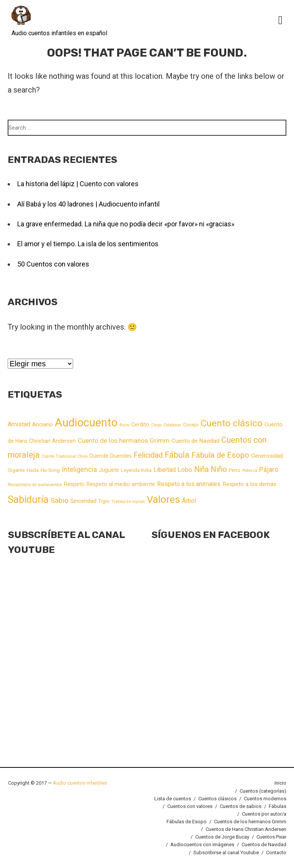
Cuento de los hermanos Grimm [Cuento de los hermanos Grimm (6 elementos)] (124, 441)
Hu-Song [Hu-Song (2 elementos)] (50, 470)
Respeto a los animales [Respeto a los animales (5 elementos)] (189, 484)
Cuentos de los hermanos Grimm (250, 822)
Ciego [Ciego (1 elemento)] (156, 425)
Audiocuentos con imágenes (202, 844)
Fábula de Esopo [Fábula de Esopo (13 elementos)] (220, 455)
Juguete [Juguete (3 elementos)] (109, 470)
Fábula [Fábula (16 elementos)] (177, 455)
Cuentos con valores (190, 806)
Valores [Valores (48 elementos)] (163, 499)
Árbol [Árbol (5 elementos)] (189, 501)
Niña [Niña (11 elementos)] (201, 469)
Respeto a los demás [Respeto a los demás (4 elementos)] (249, 484)
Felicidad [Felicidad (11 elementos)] (148, 455)
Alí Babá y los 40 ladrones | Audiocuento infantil (88, 204)
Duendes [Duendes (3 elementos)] (121, 456)
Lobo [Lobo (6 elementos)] (185, 470)
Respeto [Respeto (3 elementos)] (74, 484)
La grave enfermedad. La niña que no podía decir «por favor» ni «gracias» (126, 224)
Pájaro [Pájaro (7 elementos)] (269, 470)
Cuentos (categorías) (263, 791)
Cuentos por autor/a (264, 814)
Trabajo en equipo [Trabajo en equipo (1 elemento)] (128, 501)
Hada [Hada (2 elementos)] (33, 470)
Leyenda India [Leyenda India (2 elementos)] (136, 470)
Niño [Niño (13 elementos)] (219, 469)
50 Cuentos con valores (53, 264)
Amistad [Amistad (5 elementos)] (19, 424)
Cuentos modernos (265, 799)
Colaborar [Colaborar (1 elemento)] (172, 425)
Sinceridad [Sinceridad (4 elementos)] (83, 501)
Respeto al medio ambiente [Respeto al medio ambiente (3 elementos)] (121, 484)
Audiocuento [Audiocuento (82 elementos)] (86, 423)
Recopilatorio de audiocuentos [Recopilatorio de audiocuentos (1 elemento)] (35, 485)
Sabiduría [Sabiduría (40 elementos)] (28, 499)
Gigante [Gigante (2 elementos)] (16, 470)
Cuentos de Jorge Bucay (222, 837)
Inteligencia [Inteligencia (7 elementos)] (79, 470)
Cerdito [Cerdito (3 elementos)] (140, 424)
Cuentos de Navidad (264, 844)
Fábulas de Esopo (187, 822)
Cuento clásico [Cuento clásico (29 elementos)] (232, 423)
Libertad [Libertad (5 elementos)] (165, 470)
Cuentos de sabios (241, 806)
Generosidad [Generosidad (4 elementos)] (267, 456)
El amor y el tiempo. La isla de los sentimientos (88, 244)
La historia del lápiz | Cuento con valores (78, 184)
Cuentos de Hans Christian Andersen (246, 829)
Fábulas (278, 806)
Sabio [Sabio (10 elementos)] (60, 500)
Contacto (276, 853)
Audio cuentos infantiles (79, 783)
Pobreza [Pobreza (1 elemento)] (250, 471)
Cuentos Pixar (271, 837)
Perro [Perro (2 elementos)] (235, 470)
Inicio (280, 783)
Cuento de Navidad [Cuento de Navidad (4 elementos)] (195, 441)
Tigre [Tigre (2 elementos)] (104, 501)
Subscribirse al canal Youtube (226, 853)
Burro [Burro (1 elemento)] (124, 425)
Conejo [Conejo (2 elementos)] (191, 425)
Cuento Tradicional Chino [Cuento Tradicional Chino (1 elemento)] (65, 456)
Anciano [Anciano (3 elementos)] (42, 424)
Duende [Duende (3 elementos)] (99, 456)
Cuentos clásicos (217, 799)
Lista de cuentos (173, 799)
